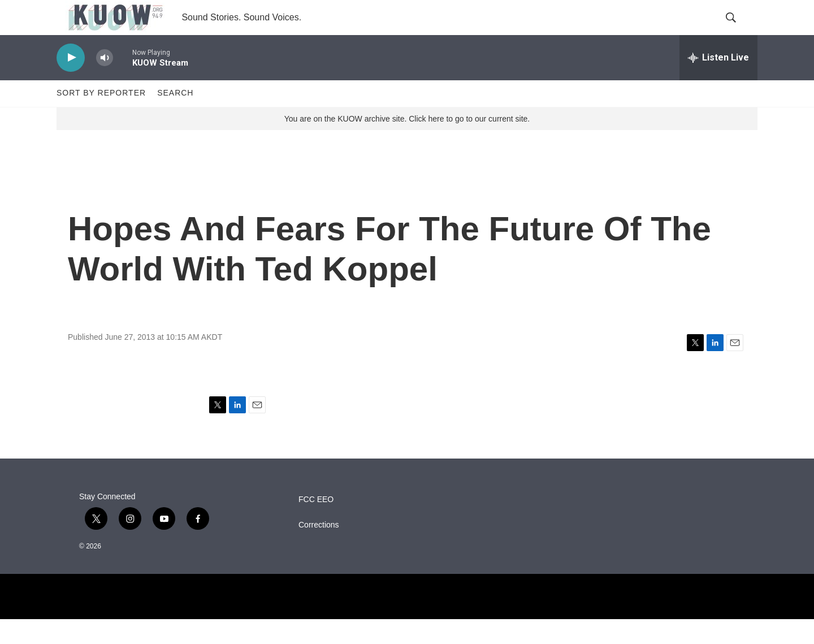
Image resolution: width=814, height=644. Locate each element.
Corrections (319, 550)
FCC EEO (316, 524)
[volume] (105, 82)
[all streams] (718, 82)
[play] (71, 82)
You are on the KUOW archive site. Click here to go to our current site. (407, 143)
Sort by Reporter (101, 118)
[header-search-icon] (739, 30)
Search (175, 118)
